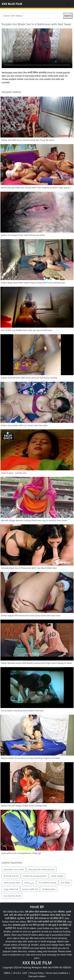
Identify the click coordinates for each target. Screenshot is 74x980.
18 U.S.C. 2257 (20, 973)
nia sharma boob (12, 896)
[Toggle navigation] (68, 4)
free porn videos (37, 976)
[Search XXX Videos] (32, 16)
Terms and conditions (57, 973)
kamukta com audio (14, 869)
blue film (53, 912)
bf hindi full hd (11, 876)
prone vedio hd (30, 889)
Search (68, 16)
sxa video (65, 883)
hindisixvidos (49, 889)
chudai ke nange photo (35, 876)
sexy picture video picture (41, 869)
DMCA (7, 973)
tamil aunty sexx (12, 883)
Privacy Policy (37, 973)
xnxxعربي (29, 883)
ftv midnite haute (47, 883)
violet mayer (57, 876)
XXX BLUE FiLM (12, 4)
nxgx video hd (11, 889)
